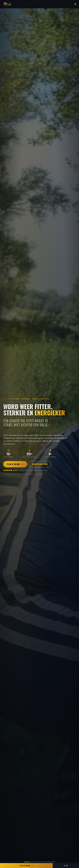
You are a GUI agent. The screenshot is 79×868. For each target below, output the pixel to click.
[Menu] (75, 4)
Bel (66, 865)
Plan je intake (15, 464)
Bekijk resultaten (40, 464)
